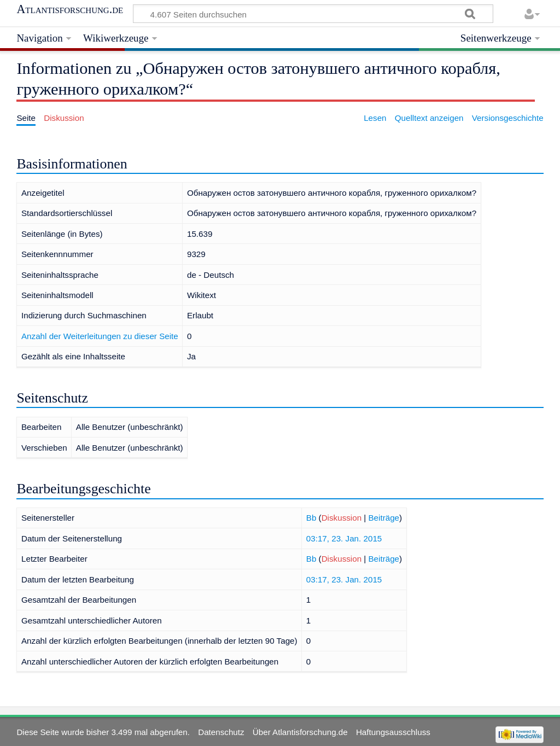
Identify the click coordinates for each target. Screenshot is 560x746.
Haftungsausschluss (393, 732)
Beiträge (384, 518)
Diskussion (342, 518)
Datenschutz (221, 732)
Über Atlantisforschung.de (300, 732)
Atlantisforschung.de (70, 9)
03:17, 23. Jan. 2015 (344, 538)
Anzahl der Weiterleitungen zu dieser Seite (100, 336)
